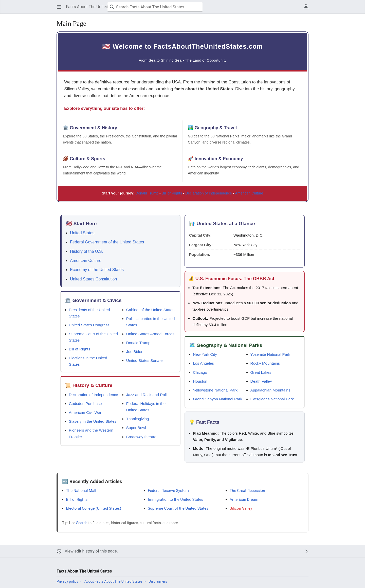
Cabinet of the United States (150, 310)
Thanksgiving (138, 419)
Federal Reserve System (168, 491)
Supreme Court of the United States (178, 508)
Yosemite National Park (270, 354)
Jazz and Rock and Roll (147, 395)
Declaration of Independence (209, 193)
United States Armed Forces (150, 334)
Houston (200, 381)
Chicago (200, 372)
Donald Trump (147, 193)
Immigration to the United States (175, 500)
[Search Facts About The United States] (155, 7)
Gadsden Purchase (85, 404)
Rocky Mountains (265, 363)
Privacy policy (67, 581)
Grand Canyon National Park (217, 399)
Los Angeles (203, 363)
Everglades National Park (272, 399)
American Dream (244, 500)
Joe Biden (135, 352)
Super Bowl (136, 428)
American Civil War (85, 412)
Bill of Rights (172, 193)
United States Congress (89, 325)
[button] (59, 7)
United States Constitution (93, 279)
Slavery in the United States (93, 421)
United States (82, 233)
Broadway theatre (141, 437)
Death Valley (261, 381)
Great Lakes (261, 372)
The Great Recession (247, 491)
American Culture (249, 193)
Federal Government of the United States (107, 242)
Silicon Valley (241, 508)
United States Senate (144, 360)
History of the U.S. (86, 251)
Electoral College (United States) (94, 508)
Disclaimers (158, 581)
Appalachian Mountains (270, 390)
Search (82, 523)
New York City (205, 354)
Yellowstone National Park (215, 390)
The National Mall (81, 491)
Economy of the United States (97, 270)
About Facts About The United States (113, 581)
